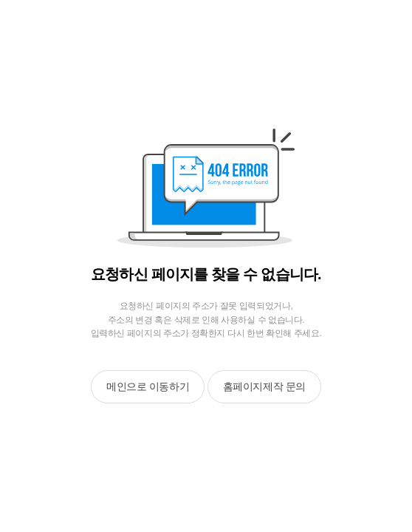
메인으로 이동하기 (148, 386)
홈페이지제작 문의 (264, 386)
